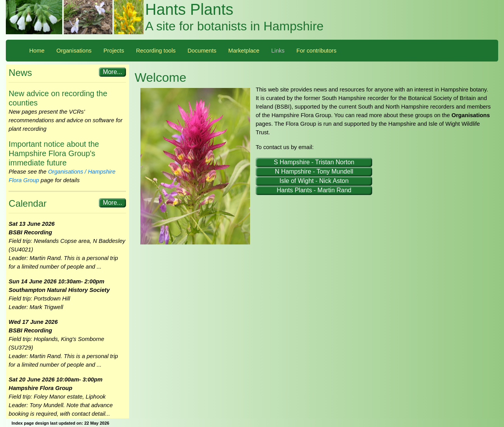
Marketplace (244, 51)
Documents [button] (202, 51)
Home (37, 51)
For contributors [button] (316, 51)
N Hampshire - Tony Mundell (314, 171)
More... (112, 72)
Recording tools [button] (156, 51)
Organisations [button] (74, 51)
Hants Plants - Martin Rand (314, 190)
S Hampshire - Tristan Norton (314, 162)
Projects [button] (114, 51)
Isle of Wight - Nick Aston (314, 181)
